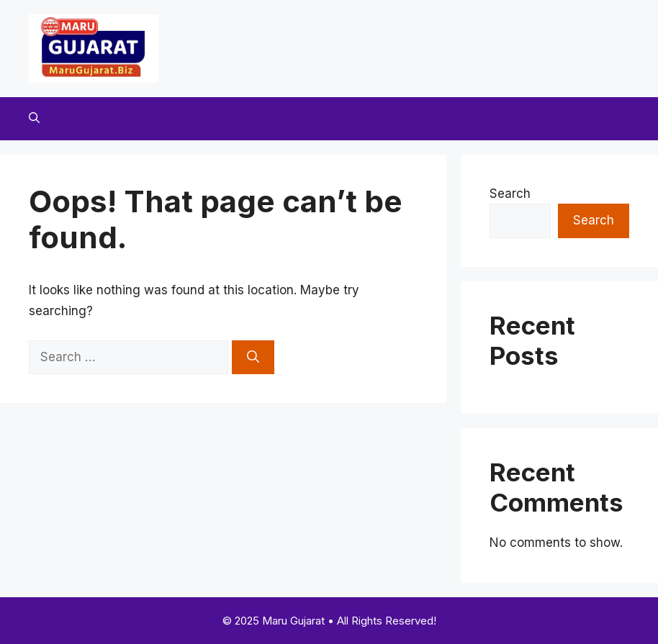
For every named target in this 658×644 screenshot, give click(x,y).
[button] (34, 119)
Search (510, 194)
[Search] (253, 358)
